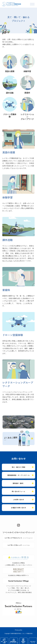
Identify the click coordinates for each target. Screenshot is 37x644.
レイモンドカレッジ (19, 545)
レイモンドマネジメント (19, 538)
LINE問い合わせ (19, 500)
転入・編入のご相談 (18, 467)
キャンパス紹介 (18, 422)
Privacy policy (18, 630)
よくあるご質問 (11, 439)
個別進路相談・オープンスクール (18, 475)
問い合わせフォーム (18, 491)
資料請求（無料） (19, 483)
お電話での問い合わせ (19, 508)
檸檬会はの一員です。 (18, 608)
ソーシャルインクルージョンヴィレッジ (19, 532)
